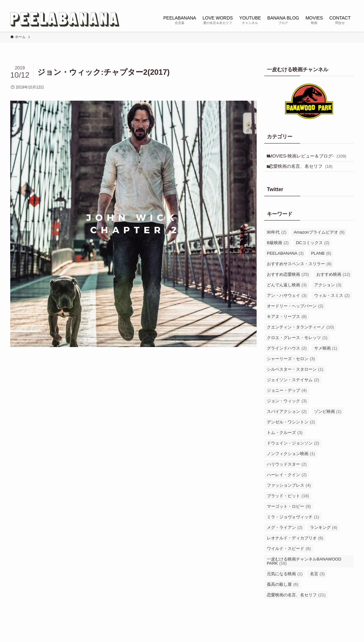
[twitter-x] (308, 4)
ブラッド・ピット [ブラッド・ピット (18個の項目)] (288, 508)
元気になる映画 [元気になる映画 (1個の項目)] (285, 586)
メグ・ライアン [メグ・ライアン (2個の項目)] (285, 540)
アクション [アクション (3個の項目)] (328, 297)
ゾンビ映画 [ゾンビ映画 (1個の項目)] (328, 424)
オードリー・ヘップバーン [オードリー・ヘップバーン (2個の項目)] (295, 318)
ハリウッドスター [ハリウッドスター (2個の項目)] (287, 477)
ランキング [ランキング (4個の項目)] (324, 540)
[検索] (350, 4)
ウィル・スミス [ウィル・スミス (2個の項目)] (332, 308)
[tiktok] (325, 4)
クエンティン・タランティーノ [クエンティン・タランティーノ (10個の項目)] (300, 340)
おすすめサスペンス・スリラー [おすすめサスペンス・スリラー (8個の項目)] (299, 276)
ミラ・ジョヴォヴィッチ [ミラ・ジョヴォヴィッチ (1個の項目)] (293, 529)
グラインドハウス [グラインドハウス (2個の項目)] (287, 361)
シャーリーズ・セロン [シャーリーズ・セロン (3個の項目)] (291, 371)
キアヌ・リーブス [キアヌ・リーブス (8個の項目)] (287, 329)
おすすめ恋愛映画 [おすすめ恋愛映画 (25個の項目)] (288, 287)
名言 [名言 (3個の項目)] (318, 586)
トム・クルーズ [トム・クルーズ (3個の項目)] (285, 445)
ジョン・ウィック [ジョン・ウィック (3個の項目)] (287, 413)
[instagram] (316, 4)
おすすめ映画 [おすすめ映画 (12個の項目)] (333, 287)
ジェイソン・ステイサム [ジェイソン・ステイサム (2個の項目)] (293, 392)
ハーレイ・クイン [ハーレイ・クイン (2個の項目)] (287, 487)
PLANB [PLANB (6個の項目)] (321, 266)
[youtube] (333, 4)
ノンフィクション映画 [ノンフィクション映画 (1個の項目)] (291, 466)
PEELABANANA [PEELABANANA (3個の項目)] (285, 266)
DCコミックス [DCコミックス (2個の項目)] (313, 255)
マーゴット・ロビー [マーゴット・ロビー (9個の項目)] (289, 519)
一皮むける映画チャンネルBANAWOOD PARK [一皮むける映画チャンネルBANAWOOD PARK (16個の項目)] (304, 574)
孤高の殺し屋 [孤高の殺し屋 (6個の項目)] (283, 597)
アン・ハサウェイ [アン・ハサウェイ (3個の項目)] (287, 308)
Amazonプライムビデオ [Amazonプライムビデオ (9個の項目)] (319, 245)
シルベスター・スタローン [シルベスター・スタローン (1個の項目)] (295, 382)
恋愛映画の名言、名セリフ (304, 177)
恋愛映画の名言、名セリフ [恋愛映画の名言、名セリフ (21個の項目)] (296, 607)
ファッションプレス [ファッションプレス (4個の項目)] (289, 498)
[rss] (341, 4)
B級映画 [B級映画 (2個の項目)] (278, 255)
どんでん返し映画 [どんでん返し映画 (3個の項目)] (287, 297)
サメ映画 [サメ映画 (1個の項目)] (326, 361)
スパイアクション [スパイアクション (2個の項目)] (287, 424)
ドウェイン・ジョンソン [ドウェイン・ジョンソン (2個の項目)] (293, 456)
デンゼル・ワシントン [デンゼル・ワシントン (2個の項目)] (291, 434)
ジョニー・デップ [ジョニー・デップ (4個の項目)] (287, 403)
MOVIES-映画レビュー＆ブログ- (305, 160)
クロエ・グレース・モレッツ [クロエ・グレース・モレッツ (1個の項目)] (297, 350)
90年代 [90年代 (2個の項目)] (277, 245)
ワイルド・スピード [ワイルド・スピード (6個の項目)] (289, 561)
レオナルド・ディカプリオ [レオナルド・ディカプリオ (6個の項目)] (295, 550)
